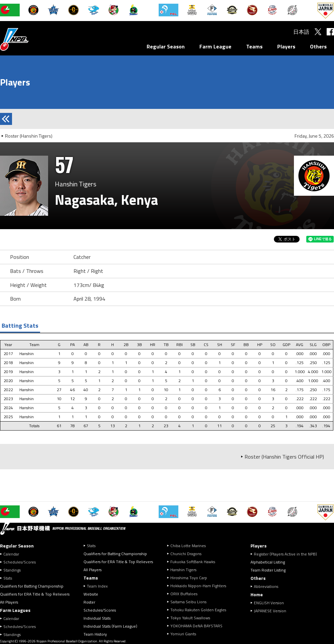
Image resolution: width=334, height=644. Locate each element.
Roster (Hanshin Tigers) (29, 136)
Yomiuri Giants (183, 634)
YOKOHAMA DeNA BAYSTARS (196, 626)
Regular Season (166, 46)
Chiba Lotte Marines (188, 546)
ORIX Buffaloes (184, 594)
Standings (12, 570)
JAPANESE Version (270, 611)
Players (286, 46)
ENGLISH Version (269, 603)
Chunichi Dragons (186, 554)
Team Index (97, 586)
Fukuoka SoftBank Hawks (193, 562)
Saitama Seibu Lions (188, 602)
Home (257, 594)
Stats (8, 578)
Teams (254, 46)
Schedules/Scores (20, 562)
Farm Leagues (15, 610)
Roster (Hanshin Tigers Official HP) (284, 457)
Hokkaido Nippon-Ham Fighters (198, 586)
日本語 (301, 32)
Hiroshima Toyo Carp (189, 578)
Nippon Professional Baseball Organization (31, 39)
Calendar (11, 554)
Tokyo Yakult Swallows (190, 618)
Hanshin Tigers (183, 570)
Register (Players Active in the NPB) (287, 554)
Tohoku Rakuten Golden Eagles (198, 610)
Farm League (215, 46)
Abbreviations (266, 586)
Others (318, 46)
